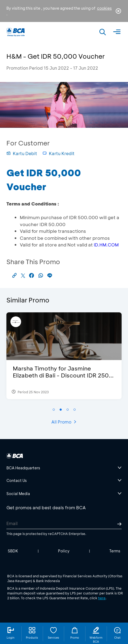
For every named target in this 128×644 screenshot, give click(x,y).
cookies (104, 8)
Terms (115, 551)
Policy (64, 551)
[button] (54, 410)
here (102, 598)
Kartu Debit (22, 153)
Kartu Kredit (59, 153)
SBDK (13, 551)
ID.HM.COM (106, 245)
